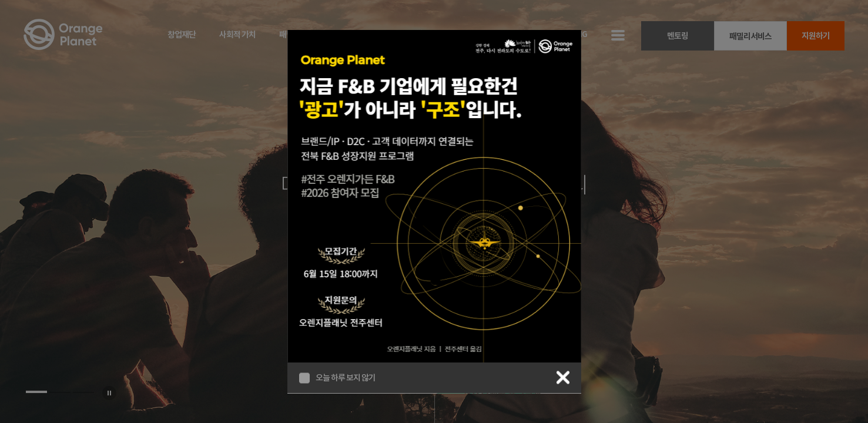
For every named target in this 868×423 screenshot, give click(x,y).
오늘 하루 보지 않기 (346, 378)
